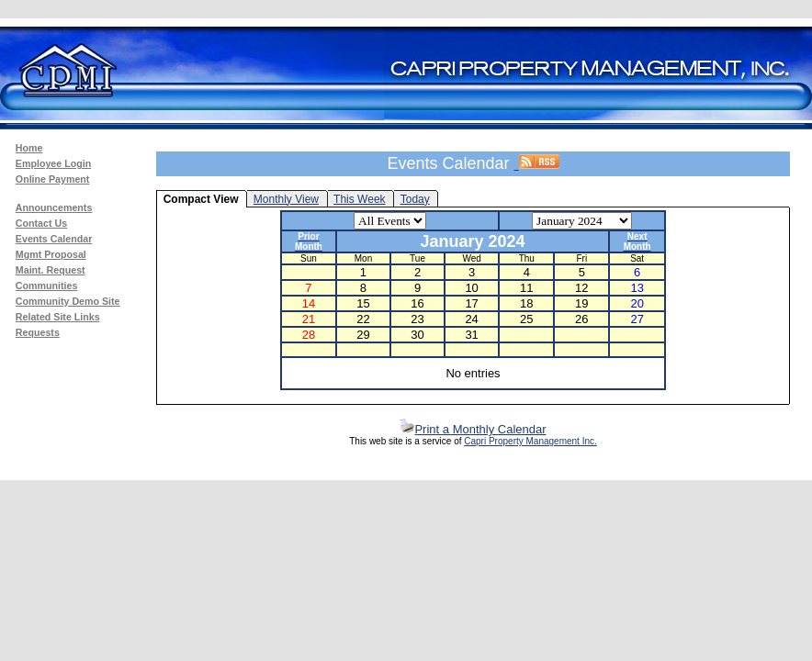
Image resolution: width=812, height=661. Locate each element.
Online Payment (53, 179)
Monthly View (286, 199)
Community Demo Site (68, 301)
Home (29, 148)
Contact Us (41, 223)
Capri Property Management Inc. (530, 441)
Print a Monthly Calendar (473, 429)
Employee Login (53, 163)
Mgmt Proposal (51, 254)
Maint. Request (51, 270)
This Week (359, 199)
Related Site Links (58, 317)
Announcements (54, 207)
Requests (38, 332)
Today (415, 199)
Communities (47, 286)
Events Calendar (54, 239)
